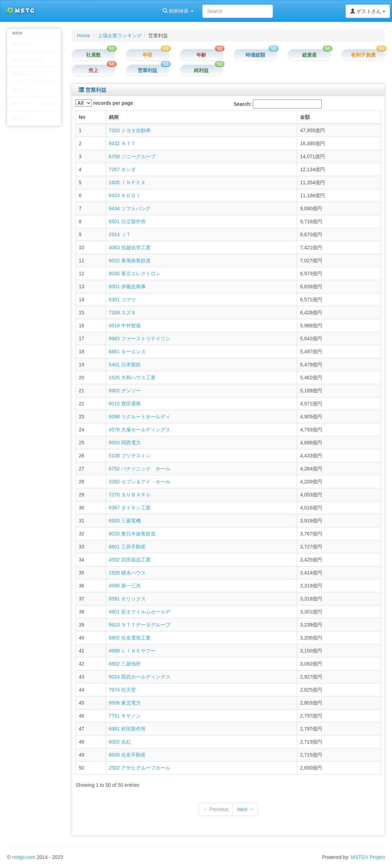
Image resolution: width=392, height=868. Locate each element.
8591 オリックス (127, 599)
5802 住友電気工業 (130, 638)
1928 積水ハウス (127, 573)
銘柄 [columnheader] (114, 117)
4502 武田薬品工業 (130, 560)
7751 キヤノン (125, 716)
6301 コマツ (122, 300)
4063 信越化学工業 (130, 247)
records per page (104, 103)
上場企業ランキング (120, 36)
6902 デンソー (125, 391)
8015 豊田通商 (125, 404)
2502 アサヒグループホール (140, 768)
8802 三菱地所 (125, 664)
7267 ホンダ (122, 169)
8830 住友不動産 (127, 755)
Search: (278, 104)
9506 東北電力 (125, 703)
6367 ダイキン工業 (130, 508)
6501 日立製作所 (127, 221)
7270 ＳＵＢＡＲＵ (130, 495)
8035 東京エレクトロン (135, 274)
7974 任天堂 (122, 690)
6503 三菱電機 (125, 521)
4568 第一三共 (125, 586)
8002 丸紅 (120, 742)
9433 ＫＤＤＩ (125, 195)
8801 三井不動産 (127, 547)
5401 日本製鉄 (125, 365)
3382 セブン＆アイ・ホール (140, 482)
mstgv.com (24, 857)
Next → (245, 809)
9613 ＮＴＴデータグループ (140, 625)
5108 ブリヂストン (130, 456)
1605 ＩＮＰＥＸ (127, 182)
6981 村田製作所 (127, 729)
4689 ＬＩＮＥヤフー (132, 651)
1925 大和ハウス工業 (132, 378)
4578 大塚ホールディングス (140, 430)
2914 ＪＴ (120, 234)
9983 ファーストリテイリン (140, 339)
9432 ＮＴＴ (122, 143)
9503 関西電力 (125, 443)
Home (83, 36)
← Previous (216, 809)
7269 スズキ (122, 313)
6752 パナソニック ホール (140, 469)
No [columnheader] (82, 117)
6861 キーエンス (127, 352)
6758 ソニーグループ (132, 156)
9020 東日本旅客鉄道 (132, 534)
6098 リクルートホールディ (140, 417)
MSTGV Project (368, 857)
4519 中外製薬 (125, 326)
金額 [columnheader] (305, 117)
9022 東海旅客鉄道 (130, 261)
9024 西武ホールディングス (140, 677)
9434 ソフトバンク (130, 208)
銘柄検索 (91, 11)
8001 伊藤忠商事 (127, 287)
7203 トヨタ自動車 (130, 130)
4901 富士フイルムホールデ (140, 612)
